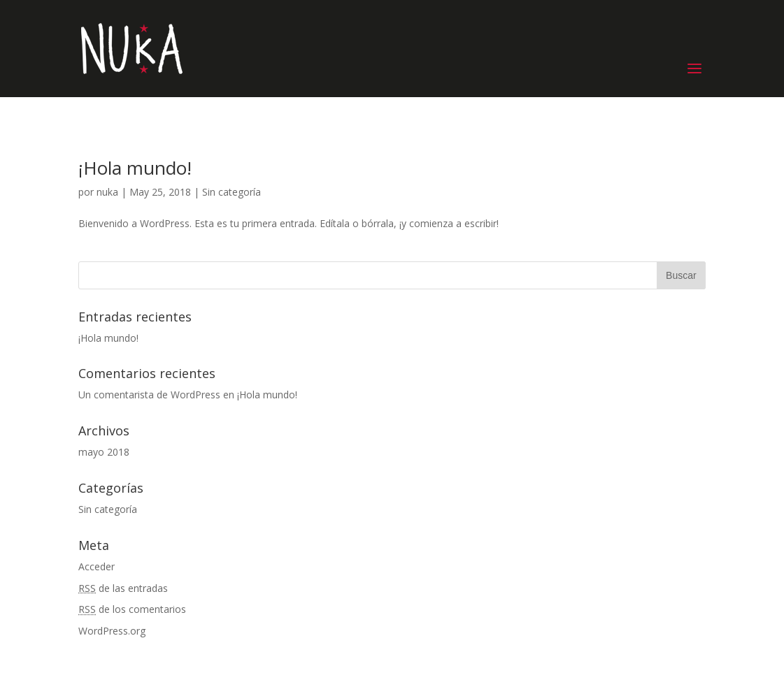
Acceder (97, 566)
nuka (107, 192)
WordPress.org (112, 631)
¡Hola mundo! (135, 168)
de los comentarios (132, 609)
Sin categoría (231, 192)
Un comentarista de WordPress (149, 395)
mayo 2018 (104, 452)
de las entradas (123, 588)
